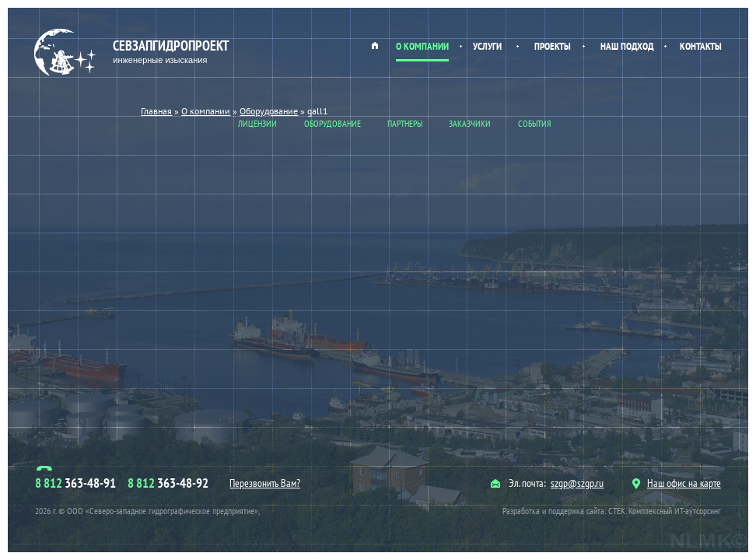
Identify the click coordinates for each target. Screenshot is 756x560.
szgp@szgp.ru (577, 483)
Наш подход (627, 46)
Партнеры (405, 123)
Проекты (553, 46)
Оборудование (332, 123)
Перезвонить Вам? (265, 483)
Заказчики (470, 123)
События (535, 123)
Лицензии (257, 123)
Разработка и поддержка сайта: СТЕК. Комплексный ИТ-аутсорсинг (612, 511)
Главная (375, 45)
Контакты (701, 46)
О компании (422, 46)
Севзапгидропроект (133, 52)
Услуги (487, 46)
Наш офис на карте (677, 483)
